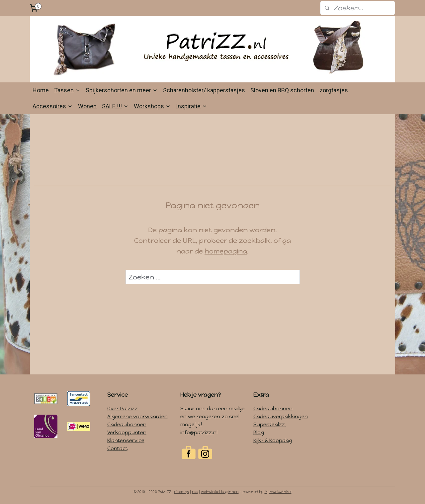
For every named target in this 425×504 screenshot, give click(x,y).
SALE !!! (115, 106)
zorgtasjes (334, 90)
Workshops (152, 106)
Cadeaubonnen (127, 425)
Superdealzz (270, 425)
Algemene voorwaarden (137, 417)
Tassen (67, 90)
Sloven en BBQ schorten (282, 90)
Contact (117, 449)
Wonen (87, 106)
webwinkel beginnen (220, 492)
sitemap (182, 492)
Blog (259, 433)
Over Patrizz (123, 409)
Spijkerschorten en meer (122, 90)
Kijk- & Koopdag (273, 441)
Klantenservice (126, 441)
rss (195, 492)
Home (41, 90)
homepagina (226, 251)
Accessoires (53, 106)
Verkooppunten (127, 433)
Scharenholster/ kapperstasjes (204, 90)
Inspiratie (192, 106)
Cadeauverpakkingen (281, 417)
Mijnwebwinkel (278, 492)
